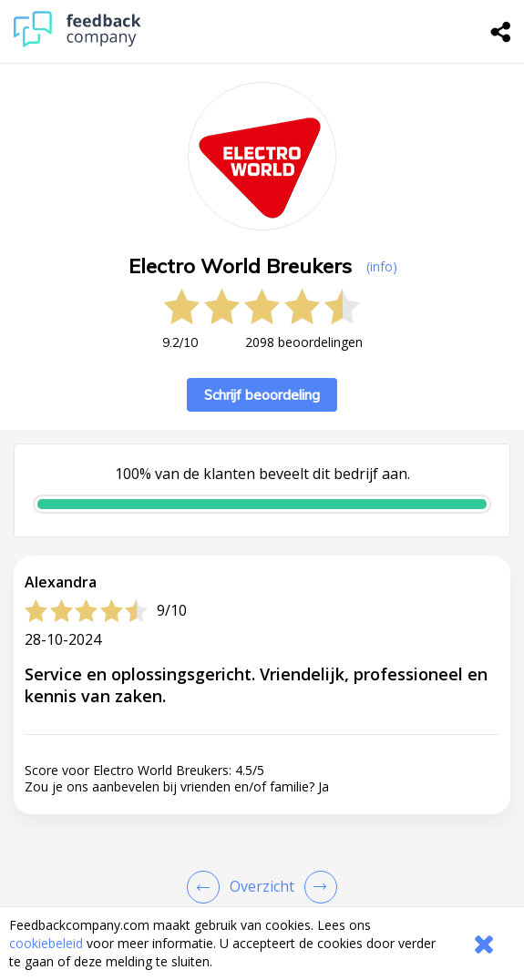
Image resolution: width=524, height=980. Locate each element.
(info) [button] (382, 266)
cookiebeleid (46, 943)
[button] (262, 884)
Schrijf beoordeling (262, 395)
